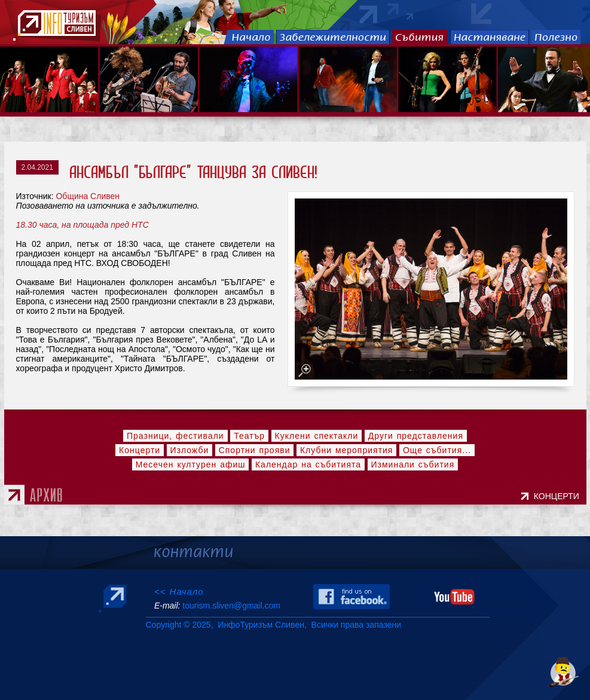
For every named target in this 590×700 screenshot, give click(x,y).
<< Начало (179, 592)
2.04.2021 (37, 167)
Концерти (140, 450)
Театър (249, 436)
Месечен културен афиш (191, 464)
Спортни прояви (255, 450)
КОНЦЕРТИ (559, 496)
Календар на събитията (308, 464)
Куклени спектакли (317, 436)
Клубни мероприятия (347, 450)
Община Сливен (88, 196)
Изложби (190, 450)
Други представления (416, 436)
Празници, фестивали (175, 436)
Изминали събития (413, 464)
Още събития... (437, 450)
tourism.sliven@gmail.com (231, 606)
